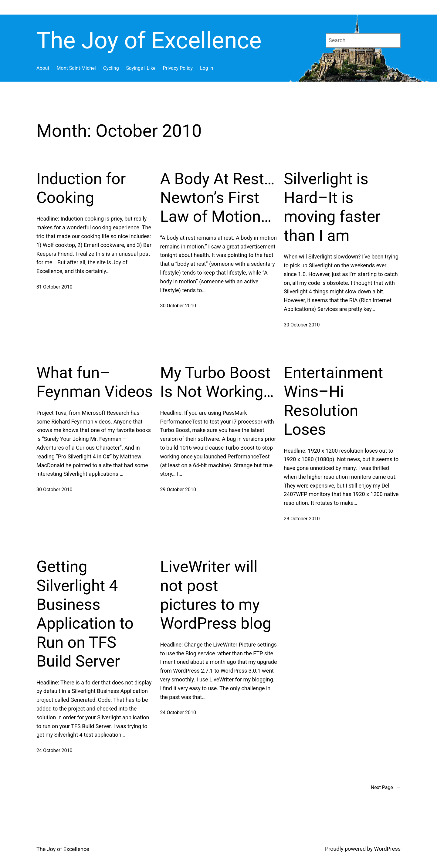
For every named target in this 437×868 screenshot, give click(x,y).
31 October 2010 (54, 287)
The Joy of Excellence (149, 40)
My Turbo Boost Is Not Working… (217, 382)
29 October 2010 (178, 490)
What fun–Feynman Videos (95, 382)
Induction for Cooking (81, 188)
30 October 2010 (178, 306)
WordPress (387, 849)
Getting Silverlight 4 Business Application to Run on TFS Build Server (85, 614)
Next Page (386, 788)
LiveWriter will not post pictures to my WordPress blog (216, 595)
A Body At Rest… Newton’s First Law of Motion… (217, 198)
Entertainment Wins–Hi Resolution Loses (333, 401)
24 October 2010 (54, 750)
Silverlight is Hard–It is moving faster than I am (332, 207)
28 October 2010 (302, 519)
